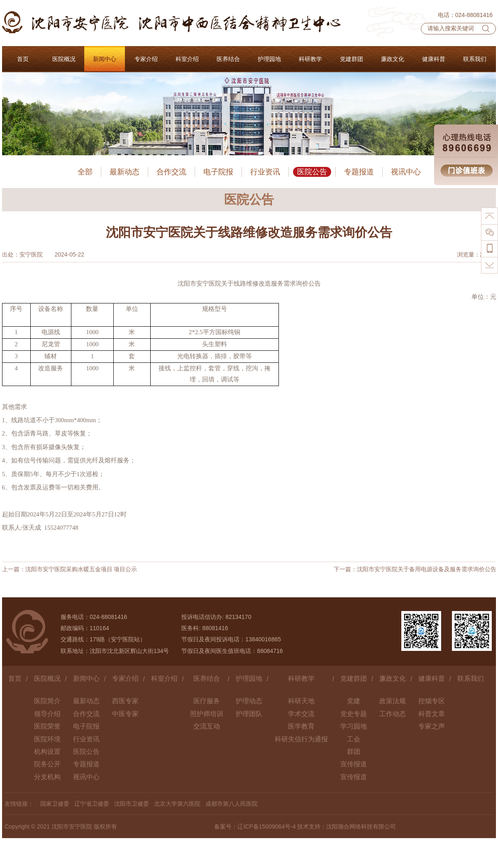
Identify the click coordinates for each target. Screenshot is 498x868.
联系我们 (471, 679)
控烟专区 (432, 701)
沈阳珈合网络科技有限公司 (361, 826)
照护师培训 (207, 714)
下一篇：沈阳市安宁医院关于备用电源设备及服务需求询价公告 (415, 569)
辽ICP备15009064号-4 (266, 826)
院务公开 (47, 764)
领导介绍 (47, 714)
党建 (354, 701)
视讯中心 (406, 172)
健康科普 (432, 679)
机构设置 (47, 752)
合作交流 (171, 172)
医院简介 (47, 701)
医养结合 (207, 679)
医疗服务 (207, 701)
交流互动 (207, 726)
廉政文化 (393, 679)
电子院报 (218, 172)
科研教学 (301, 679)
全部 (85, 172)
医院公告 (312, 172)
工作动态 (393, 714)
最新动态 (124, 172)
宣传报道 (354, 764)
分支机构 (47, 777)
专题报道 (359, 172)
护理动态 (249, 701)
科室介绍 (164, 679)
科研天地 (301, 701)
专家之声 (432, 726)
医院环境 (47, 739)
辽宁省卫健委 (92, 804)
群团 (354, 752)
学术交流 (301, 714)
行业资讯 (265, 172)
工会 (354, 739)
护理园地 (249, 679)
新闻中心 (86, 679)
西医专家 (125, 701)
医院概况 (47, 679)
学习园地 (354, 726)
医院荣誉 (47, 726)
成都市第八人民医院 (232, 804)
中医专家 (125, 714)
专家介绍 (125, 679)
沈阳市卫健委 (132, 804)
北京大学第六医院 (177, 804)
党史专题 (354, 714)
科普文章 (432, 714)
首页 (15, 679)
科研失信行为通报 (301, 739)
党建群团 (354, 679)
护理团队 (249, 714)
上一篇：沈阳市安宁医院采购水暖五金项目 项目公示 (70, 569)
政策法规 (393, 701)
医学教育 (301, 726)
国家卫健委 (55, 804)
